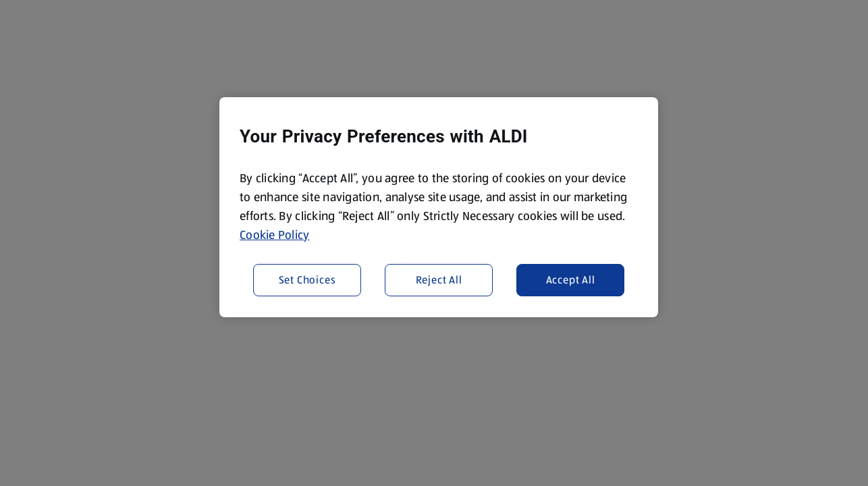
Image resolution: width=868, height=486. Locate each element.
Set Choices (307, 280)
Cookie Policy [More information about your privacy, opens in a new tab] (275, 235)
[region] (439, 207)
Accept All (571, 280)
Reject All (439, 280)
